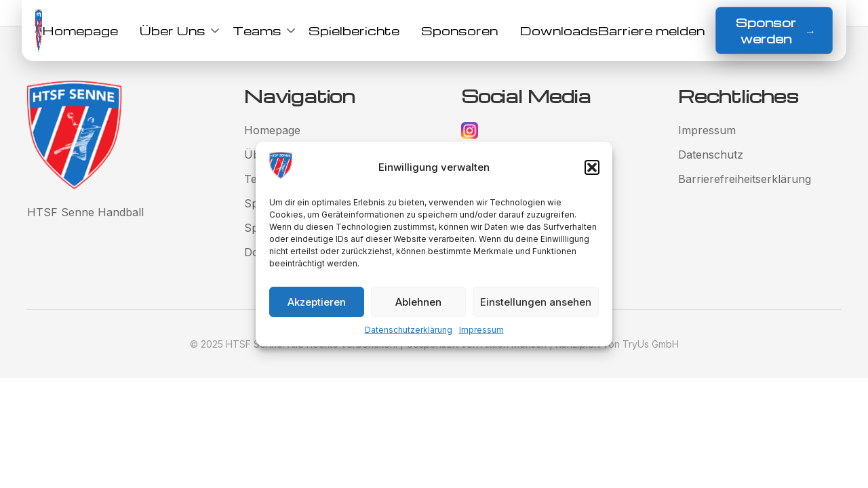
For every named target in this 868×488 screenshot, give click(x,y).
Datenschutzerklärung (409, 330)
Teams (260, 30)
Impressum (481, 330)
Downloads (559, 30)
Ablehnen (418, 302)
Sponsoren (459, 30)
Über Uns (175, 30)
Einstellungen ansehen (536, 302)
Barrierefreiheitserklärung (745, 179)
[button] (592, 167)
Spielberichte (354, 30)
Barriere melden (651, 30)
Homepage (80, 30)
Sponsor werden (776, 30)
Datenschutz (711, 155)
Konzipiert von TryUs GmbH (617, 344)
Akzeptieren (317, 302)
